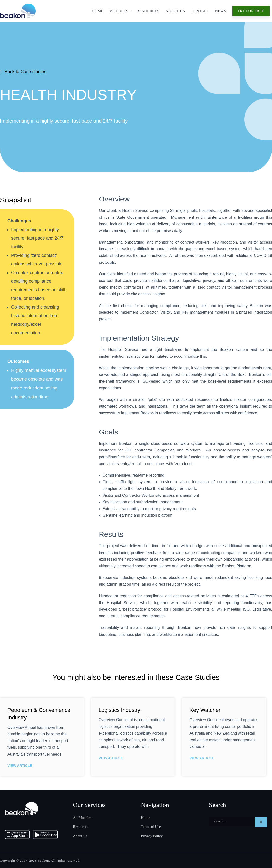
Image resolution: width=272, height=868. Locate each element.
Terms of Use (151, 827)
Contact (200, 11)
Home (97, 11)
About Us (175, 11)
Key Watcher (205, 710)
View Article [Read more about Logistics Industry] (111, 758)
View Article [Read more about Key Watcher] (202, 758)
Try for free (251, 11)
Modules (119, 11)
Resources (148, 11)
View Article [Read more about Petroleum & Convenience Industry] (20, 766)
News (221, 11)
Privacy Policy (152, 836)
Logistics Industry (119, 710)
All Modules (82, 818)
